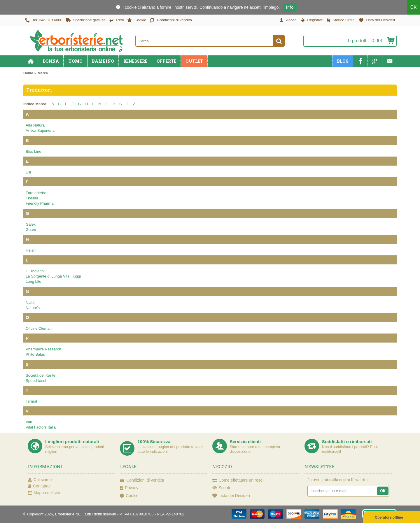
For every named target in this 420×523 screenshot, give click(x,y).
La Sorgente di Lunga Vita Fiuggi (53, 276)
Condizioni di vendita (142, 480)
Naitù (30, 302)
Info (290, 7)
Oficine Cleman (39, 328)
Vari (29, 422)
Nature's (33, 308)
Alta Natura (35, 125)
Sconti (221, 488)
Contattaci (40, 486)
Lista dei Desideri (231, 496)
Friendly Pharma (40, 203)
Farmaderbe (36, 193)
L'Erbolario (35, 271)
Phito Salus (35, 354)
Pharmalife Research (43, 349)
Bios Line (33, 151)
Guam (31, 230)
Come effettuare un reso (238, 480)
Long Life (34, 281)
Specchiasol (36, 381)
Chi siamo (40, 480)
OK (413, 7)
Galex (31, 224)
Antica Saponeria (40, 130)
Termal (31, 401)
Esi (28, 172)
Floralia (32, 198)
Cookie (129, 496)
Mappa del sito (44, 493)
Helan (31, 250)
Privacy (129, 488)
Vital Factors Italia (41, 427)
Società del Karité (41, 375)
